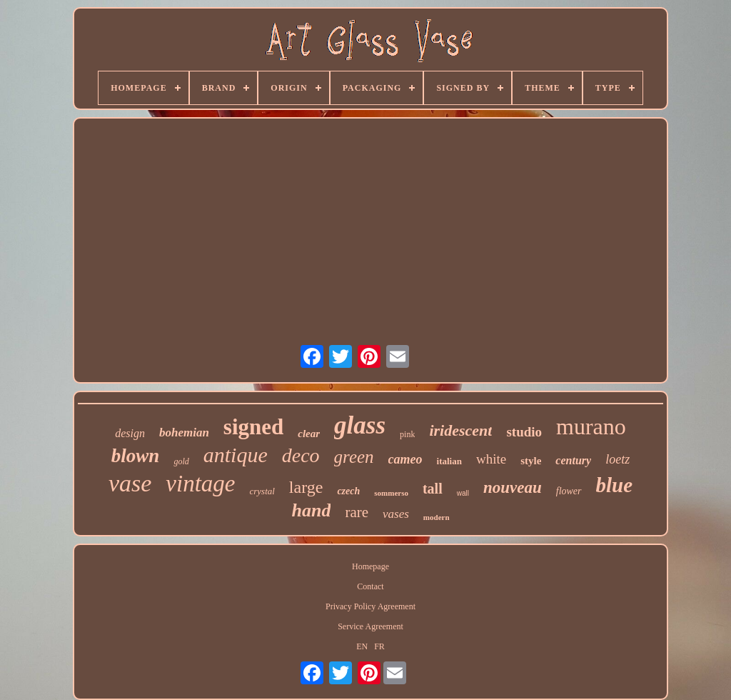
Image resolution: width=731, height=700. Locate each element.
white (491, 459)
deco (301, 455)
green (354, 457)
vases (396, 514)
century (573, 460)
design (130, 433)
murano (591, 426)
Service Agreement (370, 626)
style (531, 461)
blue (615, 485)
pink (407, 434)
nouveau (513, 487)
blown (136, 456)
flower (569, 491)
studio (524, 432)
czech (348, 491)
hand (311, 510)
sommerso (391, 493)
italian (449, 461)
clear (309, 434)
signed (253, 427)
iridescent (460, 430)
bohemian (184, 432)
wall (463, 493)
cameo (405, 459)
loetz (617, 459)
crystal (262, 491)
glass (360, 425)
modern (437, 517)
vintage (200, 484)
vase (130, 483)
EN (362, 646)
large (306, 487)
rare (357, 512)
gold (181, 461)
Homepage (370, 566)
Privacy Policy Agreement (370, 606)
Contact (370, 586)
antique (236, 455)
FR (379, 646)
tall (433, 489)
